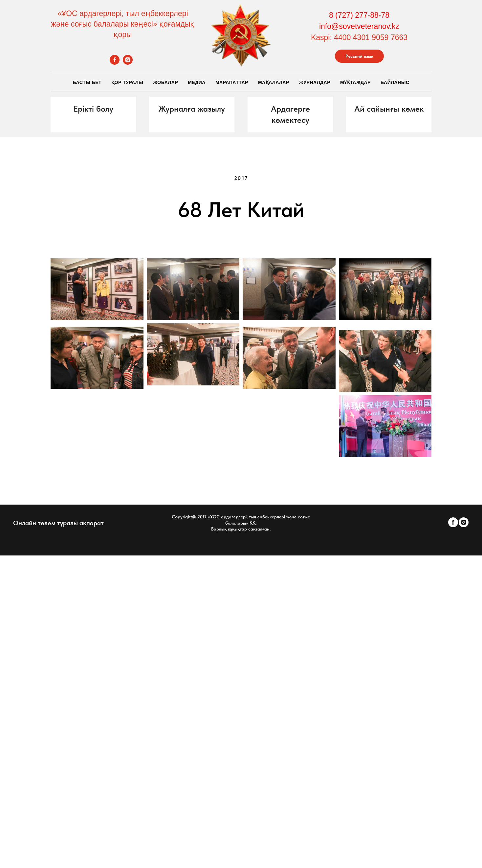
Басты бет (87, 82)
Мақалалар (274, 82)
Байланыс (395, 82)
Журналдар (315, 82)
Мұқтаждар (355, 82)
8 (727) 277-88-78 (359, 15)
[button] (93, 109)
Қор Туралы (127, 82)
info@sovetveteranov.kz (359, 26)
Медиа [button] (197, 82)
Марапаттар (232, 82)
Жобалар (165, 82)
